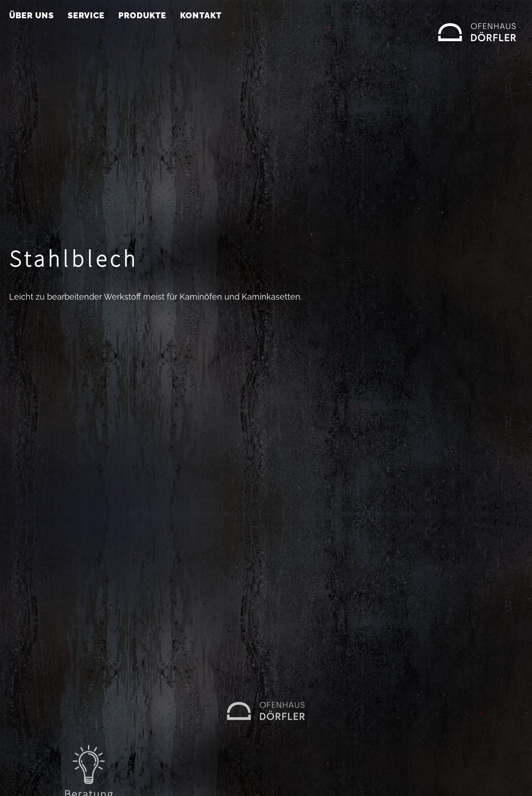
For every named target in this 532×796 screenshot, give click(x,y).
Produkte (142, 15)
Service (86, 15)
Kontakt (201, 15)
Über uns (32, 15)
